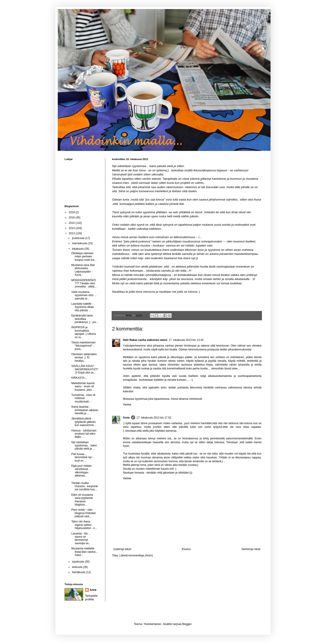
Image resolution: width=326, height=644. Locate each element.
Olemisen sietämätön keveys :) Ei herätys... (84, 358)
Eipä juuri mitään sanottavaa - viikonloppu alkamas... (81, 471)
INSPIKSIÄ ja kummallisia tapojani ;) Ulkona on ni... (84, 332)
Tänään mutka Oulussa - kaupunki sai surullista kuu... (85, 486)
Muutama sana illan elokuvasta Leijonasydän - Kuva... (83, 270)
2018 (72, 212)
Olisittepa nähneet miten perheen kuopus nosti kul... (84, 257)
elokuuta (78, 567)
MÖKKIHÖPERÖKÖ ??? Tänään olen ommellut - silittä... (84, 284)
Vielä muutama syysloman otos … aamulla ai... (84, 295)
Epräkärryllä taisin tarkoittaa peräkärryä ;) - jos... (85, 319)
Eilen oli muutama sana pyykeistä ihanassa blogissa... (82, 500)
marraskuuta (80, 243)
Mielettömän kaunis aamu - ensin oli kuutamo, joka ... (83, 387)
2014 (72, 228)
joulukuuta (79, 238)
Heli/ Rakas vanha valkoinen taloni (145, 340)
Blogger (187, 624)
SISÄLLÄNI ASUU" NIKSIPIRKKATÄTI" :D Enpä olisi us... (85, 369)
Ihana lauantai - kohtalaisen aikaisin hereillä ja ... (85, 410)
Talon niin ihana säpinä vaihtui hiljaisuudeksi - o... (84, 525)
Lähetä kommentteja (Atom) (136, 555)
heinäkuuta (79, 572)
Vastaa (127, 405)
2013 (72, 233)
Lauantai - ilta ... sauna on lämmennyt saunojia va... (81, 538)
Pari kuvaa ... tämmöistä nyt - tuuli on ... (82, 457)
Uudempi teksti (122, 549)
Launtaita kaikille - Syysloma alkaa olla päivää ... (83, 307)
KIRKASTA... (79, 378)
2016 (72, 218)
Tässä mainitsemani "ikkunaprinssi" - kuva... (83, 346)
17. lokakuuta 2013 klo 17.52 (154, 418)
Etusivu (186, 549)
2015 (72, 223)
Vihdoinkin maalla (71, 15)
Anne (126, 418)
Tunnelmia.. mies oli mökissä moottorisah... (83, 398)
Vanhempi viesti (251, 549)
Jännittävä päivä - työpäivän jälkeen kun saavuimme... (84, 422)
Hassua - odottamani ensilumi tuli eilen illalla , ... (84, 434)
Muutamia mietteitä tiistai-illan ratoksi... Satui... (84, 552)
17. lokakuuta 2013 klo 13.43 (186, 340)
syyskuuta (78, 562)
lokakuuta (78, 249)
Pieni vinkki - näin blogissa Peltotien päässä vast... (84, 513)
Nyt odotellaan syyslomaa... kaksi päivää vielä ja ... (84, 446)
